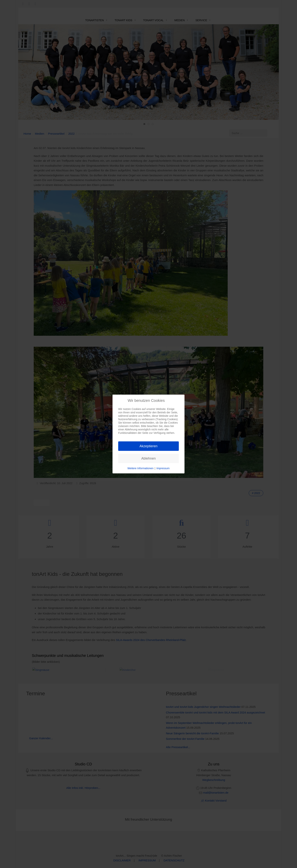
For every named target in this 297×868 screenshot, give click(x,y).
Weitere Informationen (140, 468)
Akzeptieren (148, 446)
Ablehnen (148, 458)
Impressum (163, 468)
